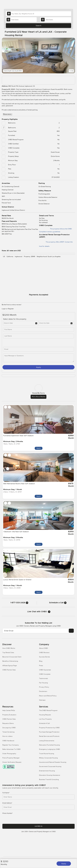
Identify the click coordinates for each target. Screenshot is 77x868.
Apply (64, 864)
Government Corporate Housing (50, 766)
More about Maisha (38, 397)
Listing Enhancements (47, 741)
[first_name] (38, 330)
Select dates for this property (15, 319)
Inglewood (19, 257)
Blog (41, 661)
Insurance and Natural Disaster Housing (53, 762)
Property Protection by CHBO (49, 728)
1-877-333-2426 (19, 603)
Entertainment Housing (47, 771)
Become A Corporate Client (12, 657)
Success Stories (44, 657)
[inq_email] (38, 349)
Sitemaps (42, 700)
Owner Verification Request (12, 762)
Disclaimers (43, 691)
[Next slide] (70, 469)
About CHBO (44, 648)
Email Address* (7, 803)
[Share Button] (72, 34)
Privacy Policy (44, 687)
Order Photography (9, 754)
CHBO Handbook (8, 741)
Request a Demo (8, 723)
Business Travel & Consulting (49, 780)
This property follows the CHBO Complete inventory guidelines (55, 230)
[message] (38, 358)
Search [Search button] (38, 26)
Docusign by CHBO (9, 728)
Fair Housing (43, 683)
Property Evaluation (9, 715)
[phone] (23, 343)
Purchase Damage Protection (49, 732)
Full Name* (6, 793)
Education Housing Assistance (50, 775)
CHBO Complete (45, 674)
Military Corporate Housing (48, 758)
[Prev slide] (8, 469)
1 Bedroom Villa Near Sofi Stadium (16, 532)
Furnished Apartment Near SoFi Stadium (18, 436)
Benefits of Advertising (10, 661)
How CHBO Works (9, 648)
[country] (38, 14)
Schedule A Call (44, 723)
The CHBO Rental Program (48, 710)
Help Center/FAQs (9, 710)
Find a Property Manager (11, 758)
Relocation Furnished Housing (49, 745)
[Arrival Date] (21, 20)
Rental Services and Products (49, 736)
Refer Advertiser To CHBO (11, 749)
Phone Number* (7, 813)
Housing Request (45, 715)
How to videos (7, 736)
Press (41, 666)
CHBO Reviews (44, 653)
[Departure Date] (56, 20)
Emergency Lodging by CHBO (50, 749)
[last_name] (38, 336)
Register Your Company (11, 745)
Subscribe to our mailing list (38, 623)
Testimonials (43, 678)
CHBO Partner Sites (9, 670)
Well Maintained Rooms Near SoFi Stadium (19, 484)
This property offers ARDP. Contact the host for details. (56, 243)
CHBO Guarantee (45, 670)
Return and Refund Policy (48, 696)
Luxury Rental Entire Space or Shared (17, 580)
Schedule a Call (58, 603)
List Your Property (45, 719)
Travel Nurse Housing (47, 754)
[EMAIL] (71, 631)
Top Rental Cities (8, 653)
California (10, 257)
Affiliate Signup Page (10, 666)
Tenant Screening (8, 732)
